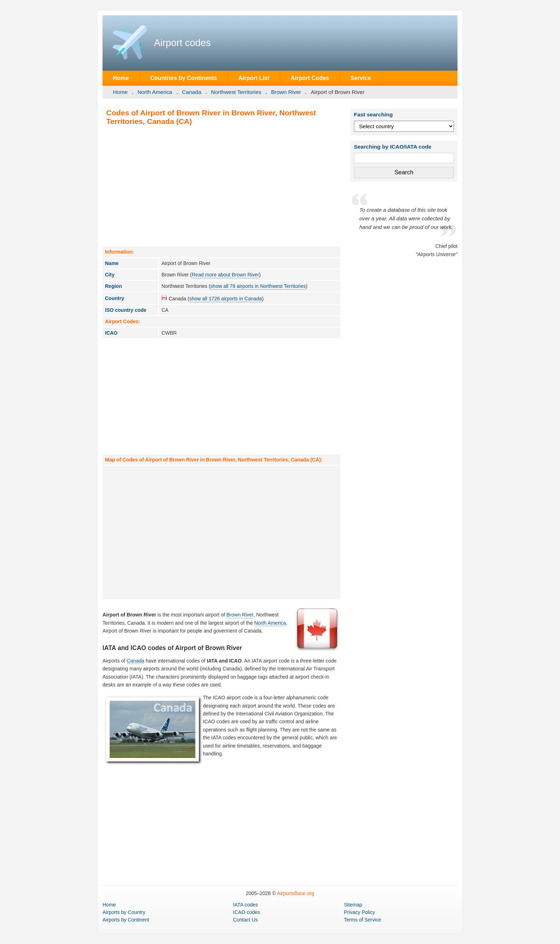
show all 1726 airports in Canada (226, 299)
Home (121, 78)
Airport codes (182, 43)
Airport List (254, 78)
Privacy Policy (359, 912)
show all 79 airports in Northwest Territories (258, 286)
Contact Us (246, 920)
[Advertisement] (221, 186)
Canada (192, 92)
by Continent (126, 920)
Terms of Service (362, 920)
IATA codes (246, 905)
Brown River (286, 92)
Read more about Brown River (225, 275)
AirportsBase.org (296, 893)
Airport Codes (310, 78)
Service (361, 78)
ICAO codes (247, 912)
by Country (124, 912)
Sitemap (353, 905)
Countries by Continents (184, 78)
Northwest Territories (236, 92)
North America (155, 92)
